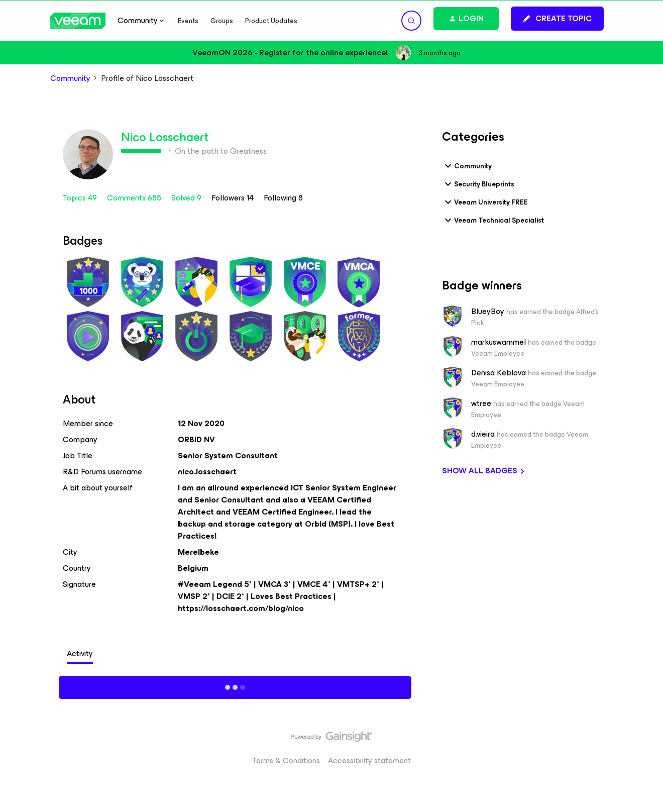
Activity (80, 653)
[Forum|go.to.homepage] (78, 21)
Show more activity (235, 686)
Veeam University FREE (485, 202)
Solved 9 (187, 198)
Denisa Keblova (499, 373)
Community (70, 78)
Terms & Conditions (286, 760)
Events (188, 21)
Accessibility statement (369, 760)
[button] (557, 19)
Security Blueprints (478, 184)
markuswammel (499, 342)
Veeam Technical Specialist (493, 220)
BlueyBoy (488, 312)
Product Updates (271, 21)
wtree (481, 403)
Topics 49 (81, 198)
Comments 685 (135, 198)
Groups (222, 21)
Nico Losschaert (165, 137)
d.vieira (483, 434)
